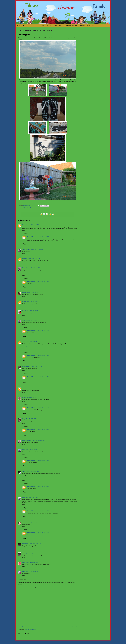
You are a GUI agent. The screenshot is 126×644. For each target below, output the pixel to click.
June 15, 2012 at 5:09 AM (31, 320)
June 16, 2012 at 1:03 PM (32, 497)
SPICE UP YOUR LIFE (72, 26)
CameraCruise (26, 388)
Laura (24, 571)
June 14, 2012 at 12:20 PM (37, 249)
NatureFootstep (26, 366)
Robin (24, 562)
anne (24, 342)
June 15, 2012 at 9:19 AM (43, 355)
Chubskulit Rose (27, 206)
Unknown (25, 259)
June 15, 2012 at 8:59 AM (31, 342)
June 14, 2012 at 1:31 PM (35, 268)
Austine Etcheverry (27, 522)
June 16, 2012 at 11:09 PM (39, 522)
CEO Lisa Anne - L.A (27, 441)
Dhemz (24, 225)
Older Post (74, 627)
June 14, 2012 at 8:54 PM (32, 302)
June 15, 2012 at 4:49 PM (30, 397)
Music (100, 26)
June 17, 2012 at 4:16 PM (32, 571)
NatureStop (25, 268)
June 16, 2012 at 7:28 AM (33, 471)
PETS (89, 26)
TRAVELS (82, 26)
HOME (19, 26)
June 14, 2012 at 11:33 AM (33, 225)
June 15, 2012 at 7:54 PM (43, 377)
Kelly (24, 450)
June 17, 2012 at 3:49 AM (43, 429)
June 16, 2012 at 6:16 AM (39, 441)
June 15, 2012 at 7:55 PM (43, 408)
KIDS (55, 26)
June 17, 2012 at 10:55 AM (35, 544)
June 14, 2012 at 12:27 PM (34, 259)
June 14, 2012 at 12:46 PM (44, 237)
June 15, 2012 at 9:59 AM (37, 366)
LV (23, 397)
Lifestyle (61, 26)
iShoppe (94, 26)
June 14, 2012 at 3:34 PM (32, 292)
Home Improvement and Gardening (31, 26)
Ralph (24, 497)
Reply (24, 231)
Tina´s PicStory (26, 249)
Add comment (22, 579)
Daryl (24, 320)
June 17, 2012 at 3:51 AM (43, 533)
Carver (24, 292)
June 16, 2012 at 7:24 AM (31, 450)
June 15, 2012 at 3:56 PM (36, 388)
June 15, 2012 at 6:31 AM (43, 331)
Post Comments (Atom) (30, 629)
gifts (30, 208)
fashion (28, 208)
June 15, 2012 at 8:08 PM (32, 419)
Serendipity (25, 544)
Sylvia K (24, 471)
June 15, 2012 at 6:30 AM (43, 281)
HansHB (24, 311)
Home (48, 627)
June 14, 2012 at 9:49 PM (33, 311)
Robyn (24, 419)
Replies (26, 234)
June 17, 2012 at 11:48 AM (32, 562)
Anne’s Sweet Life (27, 347)
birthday (24, 208)
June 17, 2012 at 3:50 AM (43, 511)
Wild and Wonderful (47, 26)
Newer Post (21, 627)
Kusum (24, 302)
